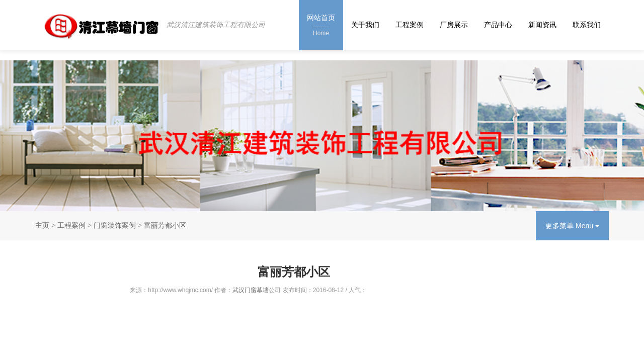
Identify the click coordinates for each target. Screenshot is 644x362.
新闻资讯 (542, 25)
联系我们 (587, 25)
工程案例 (410, 25)
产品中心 (498, 25)
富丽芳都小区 (165, 225)
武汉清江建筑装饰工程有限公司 (216, 25)
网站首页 (321, 26)
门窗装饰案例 (115, 225)
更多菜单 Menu (572, 226)
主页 (42, 225)
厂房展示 (454, 25)
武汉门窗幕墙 (251, 290)
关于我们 (365, 25)
